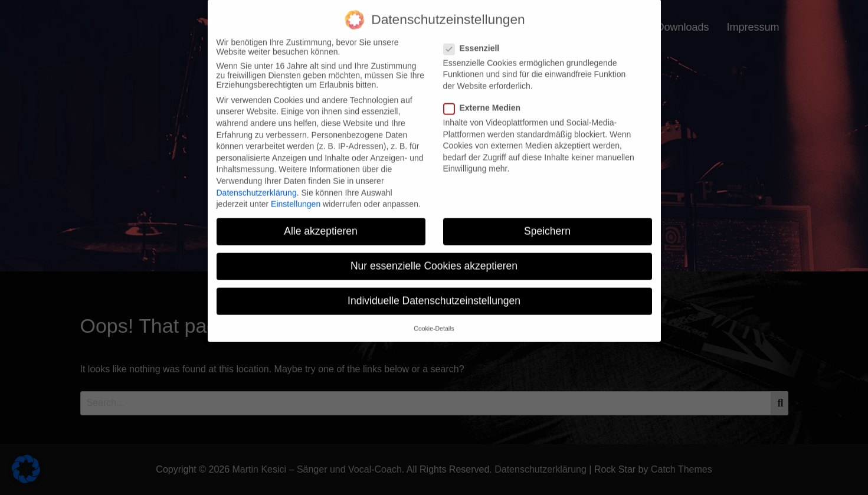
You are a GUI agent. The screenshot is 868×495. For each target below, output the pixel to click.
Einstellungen (296, 196)
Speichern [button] (547, 224)
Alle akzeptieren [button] (321, 224)
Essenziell (475, 41)
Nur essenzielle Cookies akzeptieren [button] (434, 258)
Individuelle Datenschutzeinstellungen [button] (434, 293)
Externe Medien (486, 100)
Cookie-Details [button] (434, 321)
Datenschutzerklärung (257, 185)
